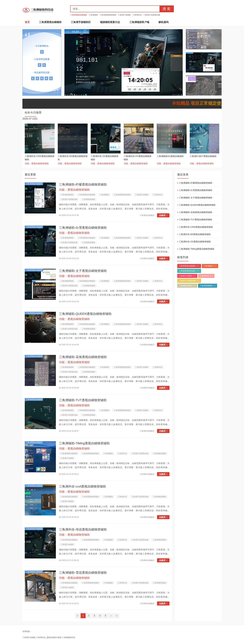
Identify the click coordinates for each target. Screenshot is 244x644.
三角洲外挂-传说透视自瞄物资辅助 (83, 529)
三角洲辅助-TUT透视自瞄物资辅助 (83, 400)
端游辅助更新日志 (110, 22)
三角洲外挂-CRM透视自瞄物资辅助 (40, 158)
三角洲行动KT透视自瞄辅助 (203, 156)
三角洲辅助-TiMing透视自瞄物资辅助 (84, 443)
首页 (27, 22)
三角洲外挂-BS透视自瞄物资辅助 (73, 158)
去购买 (163, 215)
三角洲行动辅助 (124, 15)
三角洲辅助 (93, 15)
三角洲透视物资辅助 (108, 15)
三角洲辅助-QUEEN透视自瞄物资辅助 (85, 314)
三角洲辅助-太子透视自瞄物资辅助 (83, 271)
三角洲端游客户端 (139, 22)
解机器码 (164, 22)
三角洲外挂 (137, 15)
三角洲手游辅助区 (81, 22)
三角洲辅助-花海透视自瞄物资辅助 (83, 357)
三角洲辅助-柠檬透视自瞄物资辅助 (83, 184)
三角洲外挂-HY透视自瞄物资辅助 (138, 158)
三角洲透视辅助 (67, 195)
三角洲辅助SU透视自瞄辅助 (170, 156)
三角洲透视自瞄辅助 (79, 15)
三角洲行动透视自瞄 (152, 15)
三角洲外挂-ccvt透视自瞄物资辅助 (82, 486)
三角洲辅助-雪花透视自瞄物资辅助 (83, 573)
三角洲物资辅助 (89, 199)
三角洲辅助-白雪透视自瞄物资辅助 (83, 228)
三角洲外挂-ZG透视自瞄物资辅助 (105, 158)
